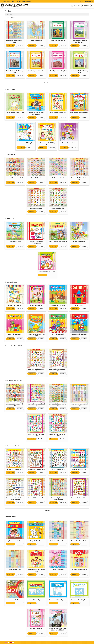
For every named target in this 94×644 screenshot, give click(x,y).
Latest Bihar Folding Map (58, 41)
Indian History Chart (15, 570)
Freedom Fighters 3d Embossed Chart (58, 499)
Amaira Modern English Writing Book (36, 113)
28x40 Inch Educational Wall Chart (36, 435)
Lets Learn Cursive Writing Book (47, 144)
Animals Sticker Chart (36, 178)
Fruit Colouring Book (15, 334)
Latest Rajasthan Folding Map (58, 71)
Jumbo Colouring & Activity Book (36, 335)
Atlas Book (15, 600)
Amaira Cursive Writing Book (15, 113)
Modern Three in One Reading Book (36, 242)
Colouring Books (11, 282)
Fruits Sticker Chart (36, 208)
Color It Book (79, 305)
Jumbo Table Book (58, 570)
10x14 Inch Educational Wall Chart (15, 405)
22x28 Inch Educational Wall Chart (79, 405)
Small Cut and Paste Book (79, 570)
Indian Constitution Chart (58, 541)
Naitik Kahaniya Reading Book (58, 242)
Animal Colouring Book (58, 305)
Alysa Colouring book (15, 305)
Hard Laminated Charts (13, 346)
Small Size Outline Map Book (58, 600)
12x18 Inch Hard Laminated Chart (36, 370)
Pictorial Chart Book (36, 629)
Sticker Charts (10, 155)
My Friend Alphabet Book (15, 541)
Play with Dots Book (36, 541)
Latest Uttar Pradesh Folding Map (79, 72)
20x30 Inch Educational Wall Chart (58, 405)
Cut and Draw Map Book (36, 600)
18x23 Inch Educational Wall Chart (36, 405)
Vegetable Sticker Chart (58, 208)
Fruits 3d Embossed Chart (79, 498)
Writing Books (10, 89)
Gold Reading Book (15, 242)
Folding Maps (10, 17)
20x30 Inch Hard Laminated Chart (58, 370)
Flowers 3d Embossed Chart (36, 498)
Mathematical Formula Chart (79, 541)
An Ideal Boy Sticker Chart (15, 178)
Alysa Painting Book (36, 305)
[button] (87, 1)
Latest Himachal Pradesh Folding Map (79, 41)
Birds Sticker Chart (58, 178)
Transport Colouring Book (79, 334)
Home (7, 14)
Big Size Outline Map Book (79, 600)
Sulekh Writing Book (69, 143)
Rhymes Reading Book (79, 242)
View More (20, 45)
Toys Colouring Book (58, 334)
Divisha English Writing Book (79, 113)
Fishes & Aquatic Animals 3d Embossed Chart (15, 499)
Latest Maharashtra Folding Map (15, 72)
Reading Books (10, 218)
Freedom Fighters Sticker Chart (79, 179)
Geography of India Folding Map (15, 41)
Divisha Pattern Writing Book (26, 143)
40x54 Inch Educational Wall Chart (58, 435)
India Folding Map (36, 41)
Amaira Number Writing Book (58, 113)
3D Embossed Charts (12, 446)
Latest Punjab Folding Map (36, 71)
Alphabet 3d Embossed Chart (15, 469)
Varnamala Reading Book (47, 272)
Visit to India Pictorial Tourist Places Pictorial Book (58, 629)
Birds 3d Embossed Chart (58, 469)
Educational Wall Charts (13, 381)
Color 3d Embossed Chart (79, 469)
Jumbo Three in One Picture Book (36, 570)
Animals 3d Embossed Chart (36, 469)
